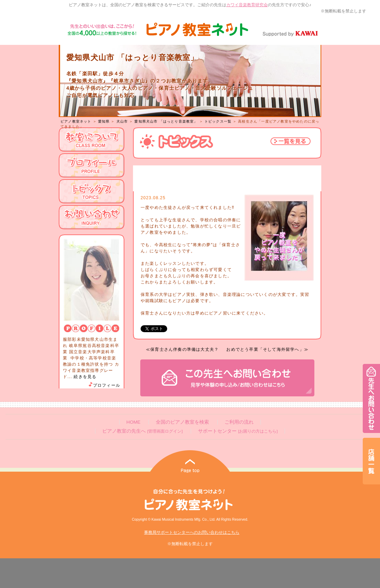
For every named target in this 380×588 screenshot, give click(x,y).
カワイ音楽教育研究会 (247, 5)
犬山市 (122, 121)
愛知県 (104, 121)
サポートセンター (238, 431)
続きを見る (85, 377)
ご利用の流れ (239, 422)
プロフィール (104, 385)
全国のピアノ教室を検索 (182, 422)
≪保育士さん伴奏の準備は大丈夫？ (182, 349)
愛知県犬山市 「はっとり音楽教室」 (166, 121)
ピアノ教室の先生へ (142, 431)
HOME (134, 422)
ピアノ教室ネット (76, 121)
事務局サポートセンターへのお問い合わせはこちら (192, 532)
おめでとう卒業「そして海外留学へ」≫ (267, 349)
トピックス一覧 (218, 121)
